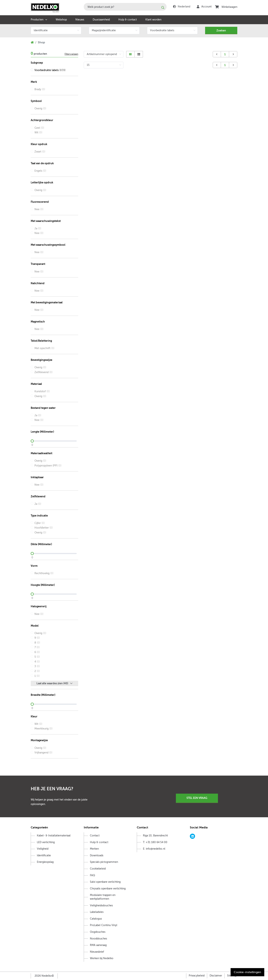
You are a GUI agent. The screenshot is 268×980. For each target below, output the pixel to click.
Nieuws (80, 20)
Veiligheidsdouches (101, 906)
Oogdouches (98, 932)
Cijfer (40, 523)
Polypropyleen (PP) (48, 466)
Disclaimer (216, 976)
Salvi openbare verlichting (105, 882)
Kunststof (42, 391)
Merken (94, 849)
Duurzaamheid (101, 20)
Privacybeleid (197, 976)
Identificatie (44, 855)
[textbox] (125, 7)
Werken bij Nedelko (102, 958)
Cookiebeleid (98, 869)
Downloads (97, 855)
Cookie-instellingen (247, 972)
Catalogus (96, 919)
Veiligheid (43, 849)
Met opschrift (44, 348)
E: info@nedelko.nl (154, 849)
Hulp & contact (128, 20)
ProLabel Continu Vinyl (104, 925)
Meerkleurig (43, 729)
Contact (95, 836)
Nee (39, 209)
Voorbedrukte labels (50, 70)
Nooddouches (98, 939)
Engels (40, 171)
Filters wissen (71, 54)
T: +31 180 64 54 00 (155, 842)
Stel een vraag (197, 798)
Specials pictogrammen (104, 862)
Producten (37, 20)
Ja (38, 228)
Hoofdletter (44, 528)
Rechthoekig (44, 573)
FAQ (92, 875)
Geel (39, 128)
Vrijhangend (43, 753)
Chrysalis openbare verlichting (108, 889)
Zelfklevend (43, 372)
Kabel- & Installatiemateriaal (54, 836)
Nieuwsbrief (97, 952)
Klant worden (153, 20)
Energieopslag (45, 862)
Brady (40, 89)
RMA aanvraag (98, 945)
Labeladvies (97, 912)
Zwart (40, 152)
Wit (38, 133)
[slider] (54, 441)
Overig (40, 109)
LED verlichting (46, 842)
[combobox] (125, 7)
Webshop (61, 20)
